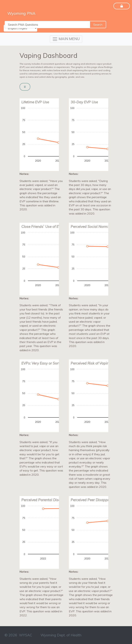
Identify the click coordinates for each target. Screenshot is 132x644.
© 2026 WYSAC (18, 635)
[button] (25, 87)
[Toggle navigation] (66, 39)
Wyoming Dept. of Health (61, 635)
